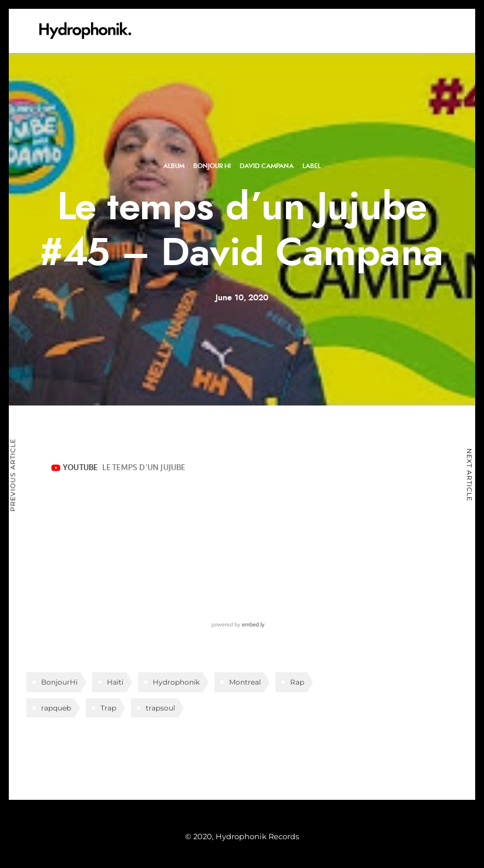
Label (312, 166)
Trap (108, 708)
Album (174, 166)
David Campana (267, 166)
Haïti (115, 682)
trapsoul (160, 708)
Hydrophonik (176, 682)
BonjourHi (59, 682)
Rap (297, 682)
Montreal (245, 682)
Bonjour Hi (212, 166)
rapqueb (56, 708)
